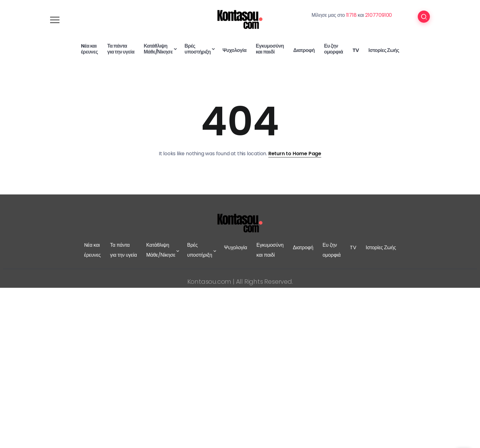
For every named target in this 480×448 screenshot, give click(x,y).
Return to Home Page (295, 154)
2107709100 (379, 15)
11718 (351, 15)
